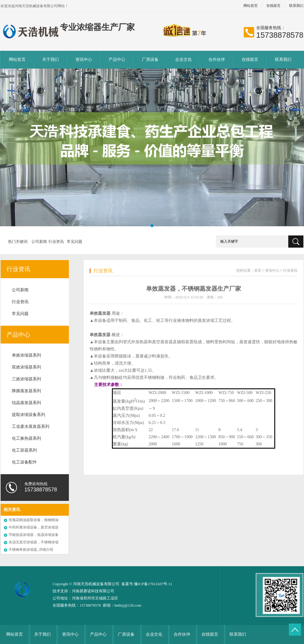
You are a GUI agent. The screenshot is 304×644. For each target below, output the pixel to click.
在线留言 (273, 6)
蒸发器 (104, 313)
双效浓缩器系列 (26, 367)
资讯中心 (84, 60)
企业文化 (183, 60)
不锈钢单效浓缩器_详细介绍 (31, 550)
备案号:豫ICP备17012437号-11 (147, 584)
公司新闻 (39, 242)
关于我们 (50, 60)
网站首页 (251, 6)
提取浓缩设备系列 (28, 415)
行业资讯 (56, 242)
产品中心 (117, 60)
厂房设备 (150, 60)
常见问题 (75, 242)
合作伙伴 (217, 60)
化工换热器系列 (26, 438)
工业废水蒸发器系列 (31, 427)
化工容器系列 (24, 450)
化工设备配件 (24, 462)
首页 (258, 270)
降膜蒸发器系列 (26, 391)
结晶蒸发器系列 (26, 403)
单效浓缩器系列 (26, 355)
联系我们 (283, 60)
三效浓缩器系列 (26, 379)
